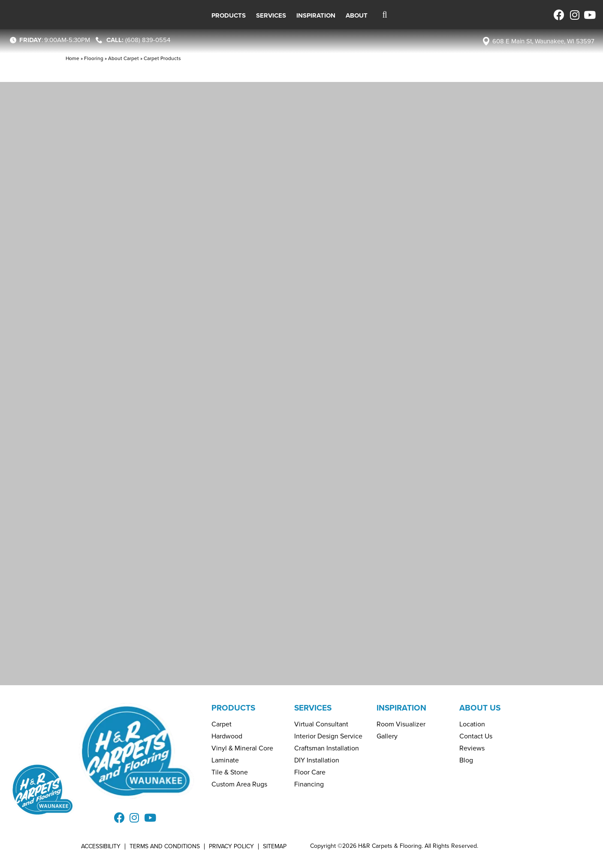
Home (72, 58)
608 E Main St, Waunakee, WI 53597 (543, 41)
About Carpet (124, 58)
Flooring (94, 58)
